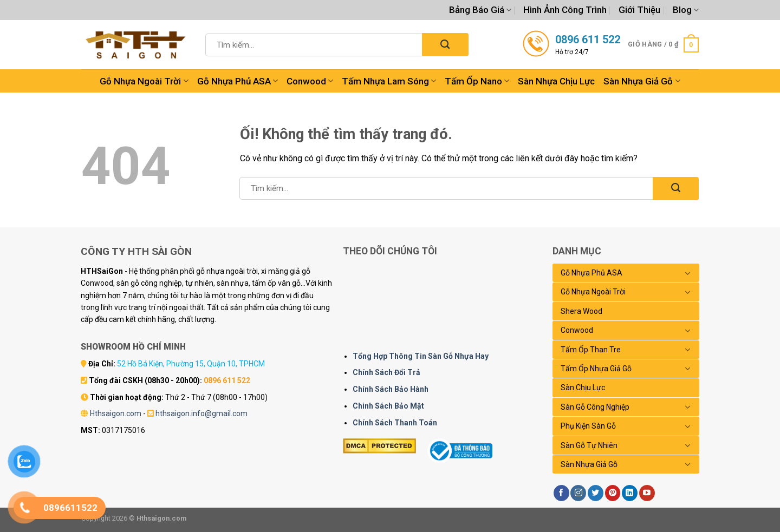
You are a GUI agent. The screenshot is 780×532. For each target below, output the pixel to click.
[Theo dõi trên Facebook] (561, 493)
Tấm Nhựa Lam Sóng (389, 81)
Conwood (310, 81)
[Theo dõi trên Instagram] (578, 493)
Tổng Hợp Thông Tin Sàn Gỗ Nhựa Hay (421, 356)
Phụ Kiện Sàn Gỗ (588, 426)
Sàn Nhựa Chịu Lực (556, 81)
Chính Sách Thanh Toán (395, 423)
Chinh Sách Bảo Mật (388, 406)
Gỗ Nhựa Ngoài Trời (144, 81)
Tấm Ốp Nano (477, 81)
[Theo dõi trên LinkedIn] (630, 493)
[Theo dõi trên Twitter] (596, 493)
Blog (686, 10)
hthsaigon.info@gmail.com (201, 413)
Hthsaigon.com (116, 413)
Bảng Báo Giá (480, 10)
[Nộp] (445, 45)
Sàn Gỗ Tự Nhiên (589, 445)
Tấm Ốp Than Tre (591, 350)
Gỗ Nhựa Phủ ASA (238, 81)
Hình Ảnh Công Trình (565, 10)
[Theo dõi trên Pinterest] (613, 493)
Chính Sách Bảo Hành (391, 389)
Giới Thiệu (639, 10)
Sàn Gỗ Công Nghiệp (595, 407)
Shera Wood (581, 311)
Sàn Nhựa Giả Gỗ (642, 81)
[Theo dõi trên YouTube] (647, 493)
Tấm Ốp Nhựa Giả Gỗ (596, 369)
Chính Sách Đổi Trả (386, 372)
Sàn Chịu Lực (583, 387)
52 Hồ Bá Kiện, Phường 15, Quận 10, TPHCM (191, 364)
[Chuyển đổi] (688, 273)
